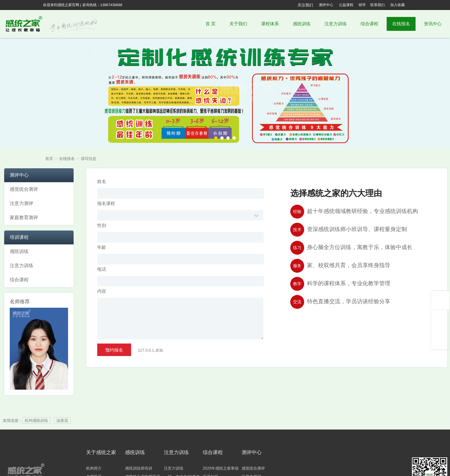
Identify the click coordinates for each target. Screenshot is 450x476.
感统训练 (302, 24)
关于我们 (238, 24)
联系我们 (377, 5)
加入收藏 (397, 5)
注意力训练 (336, 24)
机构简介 (94, 468)
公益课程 (346, 5)
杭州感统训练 (36, 420)
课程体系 (270, 24)
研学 (362, 5)
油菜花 (62, 420)
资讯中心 (433, 24)
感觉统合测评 (253, 468)
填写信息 (89, 159)
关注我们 (305, 5)
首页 (49, 159)
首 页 (211, 24)
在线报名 (401, 24)
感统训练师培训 (139, 468)
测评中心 (326, 5)
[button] (216, 138)
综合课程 (369, 24)
